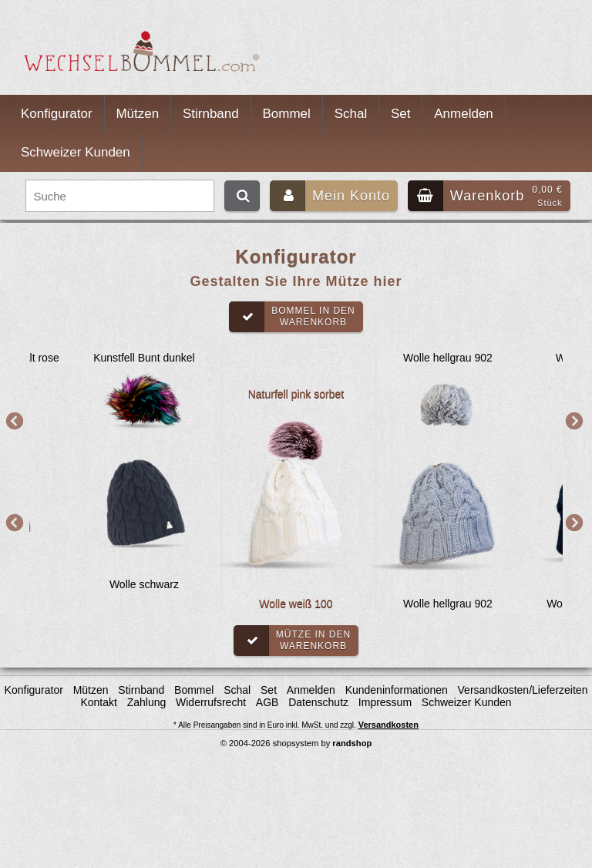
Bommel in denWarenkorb (292, 317)
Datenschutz (318, 702)
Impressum (385, 702)
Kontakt (98, 702)
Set (401, 114)
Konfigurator (57, 114)
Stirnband (211, 114)
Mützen (137, 114)
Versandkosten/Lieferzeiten (523, 690)
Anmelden (464, 114)
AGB (267, 702)
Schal (351, 114)
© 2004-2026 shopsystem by (296, 743)
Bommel (287, 114)
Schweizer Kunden (76, 152)
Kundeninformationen (397, 690)
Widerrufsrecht (211, 702)
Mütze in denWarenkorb (292, 641)
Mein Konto (330, 196)
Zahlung (147, 702)
